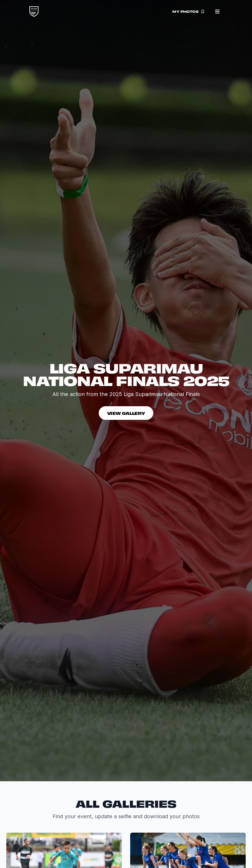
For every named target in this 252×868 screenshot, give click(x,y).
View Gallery (126, 413)
